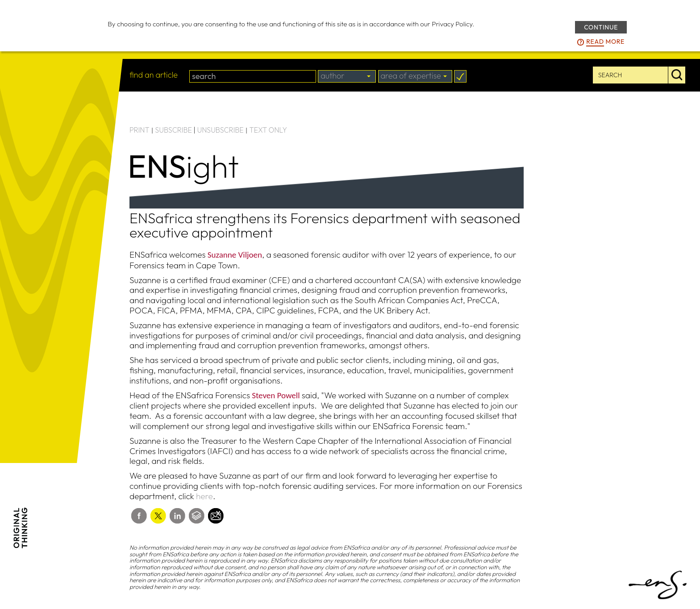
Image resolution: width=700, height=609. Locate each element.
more (605, 42)
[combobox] (347, 76)
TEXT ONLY (268, 130)
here (204, 496)
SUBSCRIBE (173, 130)
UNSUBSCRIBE (221, 130)
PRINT (140, 130)
